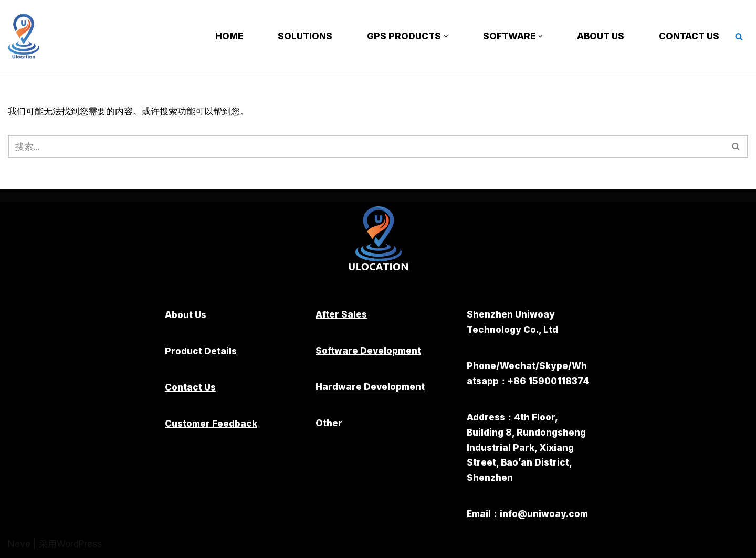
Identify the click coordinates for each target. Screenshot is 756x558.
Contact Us (689, 36)
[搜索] (739, 36)
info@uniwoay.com (544, 514)
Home (229, 36)
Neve (19, 544)
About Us (601, 36)
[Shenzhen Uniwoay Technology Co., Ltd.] (26, 36)
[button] (446, 36)
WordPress (79, 544)
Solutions (305, 36)
